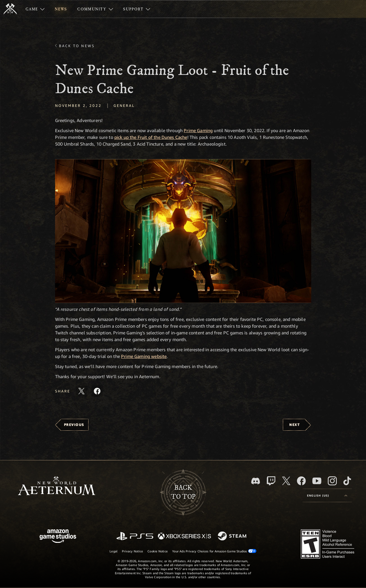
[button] (183, 231)
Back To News (77, 46)
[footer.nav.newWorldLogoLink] (57, 486)
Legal (113, 551)
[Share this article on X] (81, 391)
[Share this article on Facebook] (97, 391)
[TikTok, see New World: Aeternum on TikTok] (347, 481)
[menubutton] (327, 495)
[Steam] (233, 536)
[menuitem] (35, 9)
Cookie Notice (158, 551)
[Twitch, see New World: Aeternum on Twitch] (271, 481)
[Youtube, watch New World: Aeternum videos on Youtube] (317, 481)
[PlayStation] (135, 537)
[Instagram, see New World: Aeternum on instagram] (332, 481)
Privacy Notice (132, 551)
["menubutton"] (35, 9)
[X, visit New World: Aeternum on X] (286, 481)
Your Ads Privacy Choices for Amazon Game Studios (214, 551)
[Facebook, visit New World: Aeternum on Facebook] (301, 481)
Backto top (183, 492)
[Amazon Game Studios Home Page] (58, 537)
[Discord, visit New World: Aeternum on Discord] (256, 481)
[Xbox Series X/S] (184, 537)
